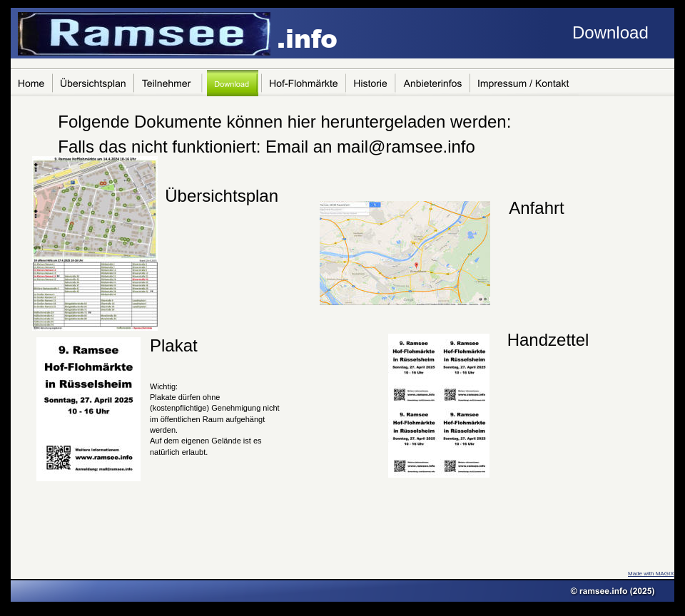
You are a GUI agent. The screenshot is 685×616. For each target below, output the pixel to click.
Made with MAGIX (651, 574)
